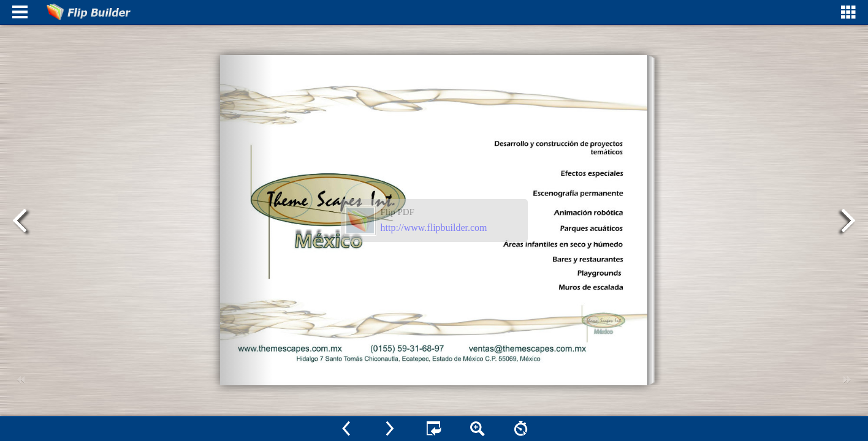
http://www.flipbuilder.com (434, 228)
